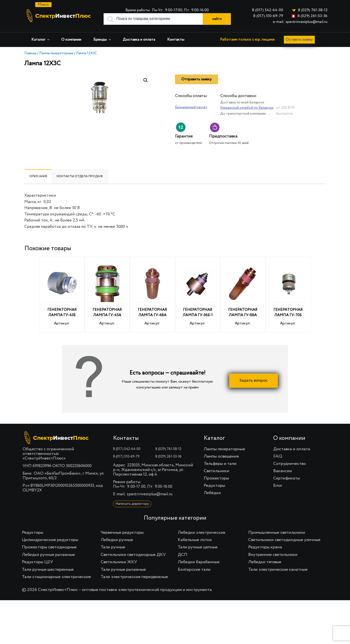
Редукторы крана (265, 547)
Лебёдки (212, 493)
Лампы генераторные (56, 53)
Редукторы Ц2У (37, 562)
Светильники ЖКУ (119, 562)
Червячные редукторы (122, 533)
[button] (146, 80)
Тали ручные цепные (198, 547)
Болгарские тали (194, 570)
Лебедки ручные (117, 540)
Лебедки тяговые (265, 562)
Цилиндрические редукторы (50, 540)
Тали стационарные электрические (56, 577)
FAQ (278, 456)
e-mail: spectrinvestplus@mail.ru (300, 22)
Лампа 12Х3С (87, 53)
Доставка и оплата (139, 40)
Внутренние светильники (273, 555)
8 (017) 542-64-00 (268, 10)
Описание (38, 176)
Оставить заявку (300, 40)
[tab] (38, 176)
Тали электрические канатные (278, 570)
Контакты (176, 40)
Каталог (41, 40)
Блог (278, 486)
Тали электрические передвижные (134, 577)
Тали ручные (113, 547)
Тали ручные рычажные (123, 570)
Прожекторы (216, 478)
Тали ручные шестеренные (48, 570)
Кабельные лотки (195, 540)
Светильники (216, 471)
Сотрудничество (289, 464)
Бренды (103, 40)
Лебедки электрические (201, 533)
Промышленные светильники (277, 533)
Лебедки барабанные (199, 562)
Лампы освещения (221, 456)
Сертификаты (287, 478)
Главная (30, 53)
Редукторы (214, 486)
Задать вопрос (253, 381)
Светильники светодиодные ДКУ (133, 555)
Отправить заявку (197, 79)
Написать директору (132, 504)
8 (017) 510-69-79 (268, 16)
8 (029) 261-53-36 (312, 16)
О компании (71, 40)
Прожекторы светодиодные (49, 547)
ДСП (183, 555)
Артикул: (62, 295)
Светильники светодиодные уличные (284, 540)
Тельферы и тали (220, 464)
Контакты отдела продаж (80, 176)
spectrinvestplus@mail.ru (150, 494)
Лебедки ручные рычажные (48, 555)
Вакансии (283, 471)
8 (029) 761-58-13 (313, 10)
